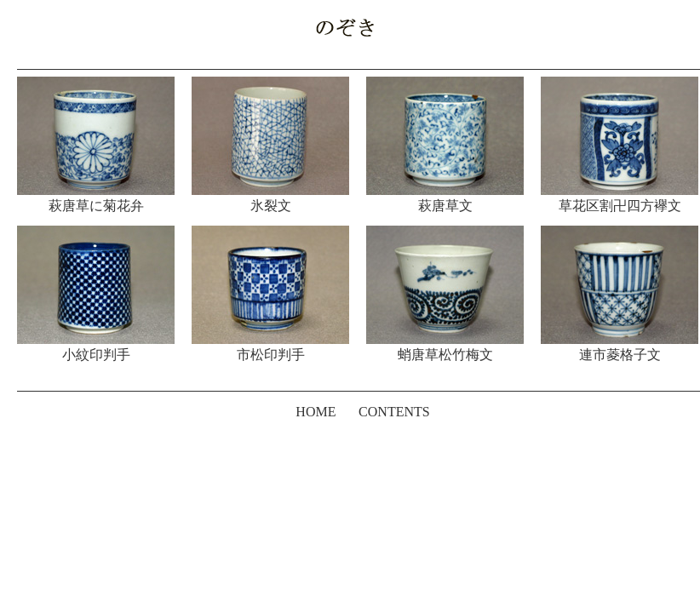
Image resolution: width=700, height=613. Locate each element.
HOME (316, 412)
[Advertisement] (350, 480)
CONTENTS (394, 412)
